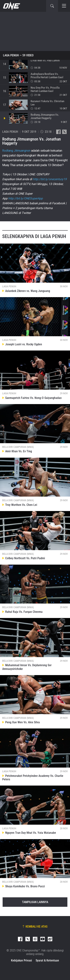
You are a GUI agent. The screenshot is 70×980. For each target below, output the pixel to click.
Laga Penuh (11, 55)
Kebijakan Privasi (21, 960)
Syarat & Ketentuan (47, 960)
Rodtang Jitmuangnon (16, 151)
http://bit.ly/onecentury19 (50, 179)
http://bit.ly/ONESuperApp (25, 198)
